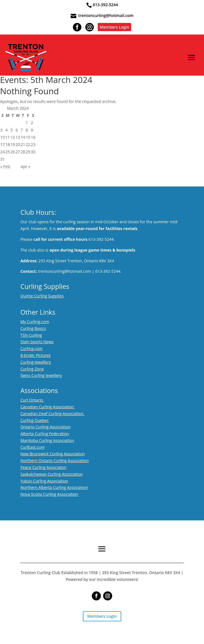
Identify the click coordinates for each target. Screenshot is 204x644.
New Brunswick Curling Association (53, 454)
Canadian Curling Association (48, 407)
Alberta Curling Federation (45, 434)
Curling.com (31, 348)
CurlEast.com (32, 447)
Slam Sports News (37, 342)
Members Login (114, 27)
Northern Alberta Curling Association (54, 487)
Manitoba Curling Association (47, 440)
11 (8, 137)
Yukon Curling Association (44, 481)
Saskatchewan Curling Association (51, 474)
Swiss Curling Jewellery (41, 375)
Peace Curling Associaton (43, 467)
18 (8, 144)
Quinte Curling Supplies (42, 296)
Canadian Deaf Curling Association (52, 414)
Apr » (25, 167)
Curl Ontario (32, 400)
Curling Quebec (35, 420)
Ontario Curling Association (45, 427)
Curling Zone (32, 369)
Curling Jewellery (36, 362)
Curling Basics (33, 328)
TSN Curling (31, 335)
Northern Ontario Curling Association (55, 461)
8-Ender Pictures (35, 355)
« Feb (5, 167)
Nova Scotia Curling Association (49, 494)
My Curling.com (35, 322)
